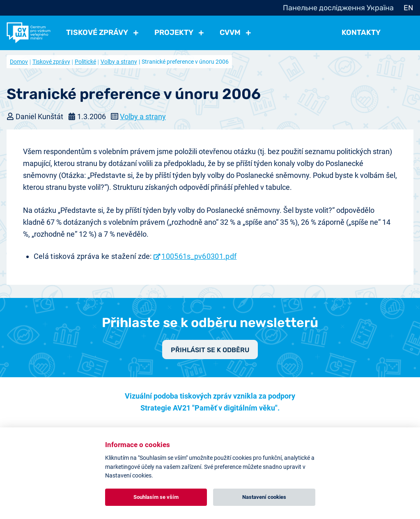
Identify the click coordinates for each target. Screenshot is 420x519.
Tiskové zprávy (51, 62)
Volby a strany (119, 62)
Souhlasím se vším (156, 497)
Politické (85, 62)
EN (409, 8)
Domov (19, 62)
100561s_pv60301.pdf (199, 256)
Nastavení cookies (264, 497)
